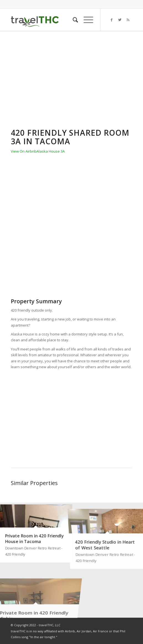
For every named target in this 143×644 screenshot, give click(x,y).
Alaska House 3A (51, 151)
